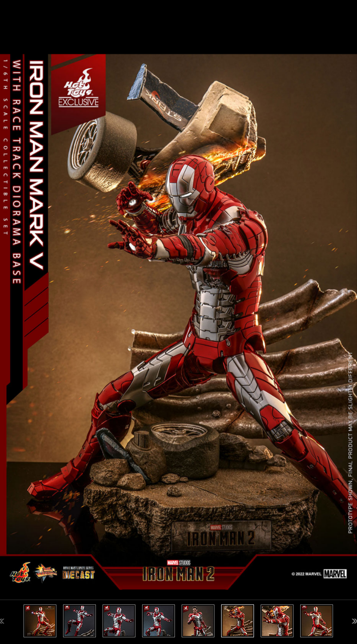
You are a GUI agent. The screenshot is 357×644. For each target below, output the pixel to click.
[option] (178, 322)
